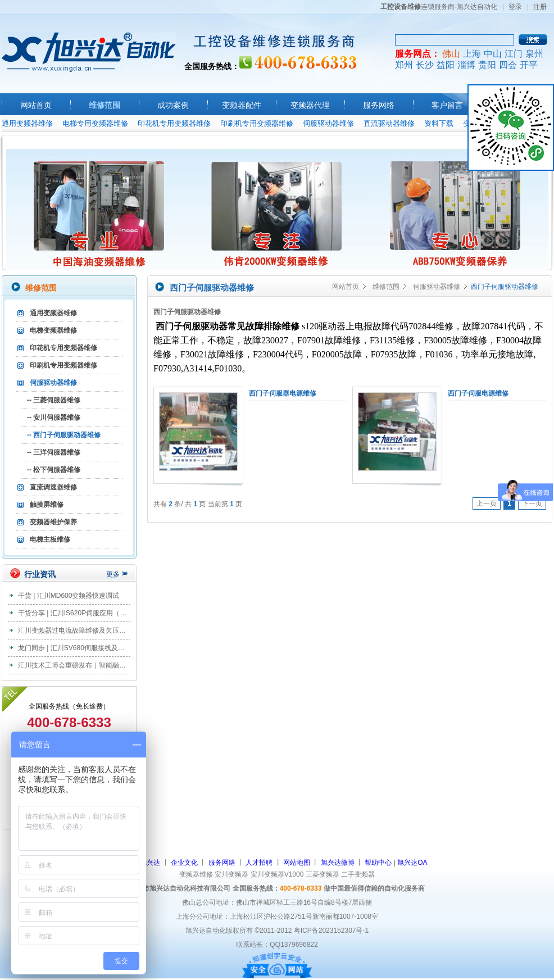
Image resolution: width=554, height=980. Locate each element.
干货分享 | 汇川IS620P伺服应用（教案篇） (82, 613)
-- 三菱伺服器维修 (54, 400)
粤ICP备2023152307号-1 (331, 931)
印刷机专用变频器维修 (257, 123)
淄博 (466, 65)
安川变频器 (231, 874)
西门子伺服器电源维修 (283, 393)
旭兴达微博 (338, 863)
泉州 (534, 54)
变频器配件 (242, 105)
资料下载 (439, 123)
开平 (529, 65)
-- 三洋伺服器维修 (54, 452)
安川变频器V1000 (277, 874)
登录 (515, 7)
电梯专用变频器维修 (95, 123)
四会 (508, 65)
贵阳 (487, 65)
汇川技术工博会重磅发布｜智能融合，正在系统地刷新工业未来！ (116, 665)
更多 (113, 574)
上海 (472, 54)
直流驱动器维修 (389, 123)
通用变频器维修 (27, 123)
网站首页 (36, 105)
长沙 (425, 65)
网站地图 (297, 863)
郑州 (404, 65)
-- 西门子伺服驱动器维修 (64, 435)
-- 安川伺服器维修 (54, 418)
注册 (540, 7)
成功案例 (173, 105)
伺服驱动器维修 (328, 123)
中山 (493, 54)
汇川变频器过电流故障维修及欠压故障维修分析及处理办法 (106, 630)
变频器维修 (196, 874)
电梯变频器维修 (53, 330)
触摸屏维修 (47, 505)
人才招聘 (259, 863)
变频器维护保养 (53, 522)
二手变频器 (358, 874)
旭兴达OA (412, 863)
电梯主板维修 (50, 539)
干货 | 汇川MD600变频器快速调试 (69, 596)
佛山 (451, 54)
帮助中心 (378, 863)
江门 (514, 54)
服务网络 (379, 105)
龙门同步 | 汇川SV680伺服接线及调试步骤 (81, 648)
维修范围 (105, 105)
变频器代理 (310, 105)
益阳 (446, 65)
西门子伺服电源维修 (478, 393)
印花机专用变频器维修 (174, 123)
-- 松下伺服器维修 (54, 470)
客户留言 (447, 105)
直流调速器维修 (53, 487)
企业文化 (184, 863)
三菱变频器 (323, 874)
